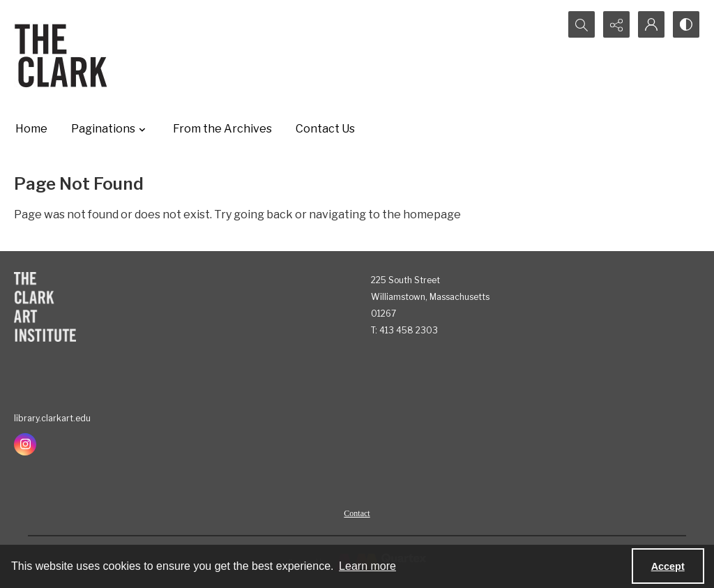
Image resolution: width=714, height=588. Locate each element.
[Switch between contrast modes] (686, 24)
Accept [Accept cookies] (668, 566)
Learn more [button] (367, 566)
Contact (357, 513)
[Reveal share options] (616, 24)
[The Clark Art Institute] (45, 307)
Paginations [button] (110, 129)
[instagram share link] (25, 444)
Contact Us (325, 129)
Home (31, 129)
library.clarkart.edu (52, 418)
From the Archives (222, 129)
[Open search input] (582, 24)
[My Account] (651, 24)
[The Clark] (63, 55)
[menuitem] (357, 513)
